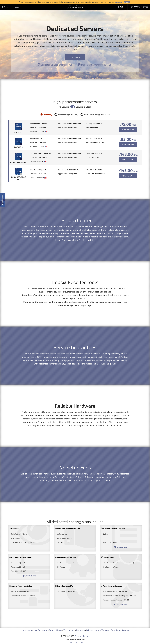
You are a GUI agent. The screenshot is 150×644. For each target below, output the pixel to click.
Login (17, 7)
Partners (80, 630)
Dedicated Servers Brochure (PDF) (55, 65)
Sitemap (126, 630)
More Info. (119, 2)
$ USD (121, 7)
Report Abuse (55, 630)
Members (27, 630)
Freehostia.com (82, 636)
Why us (90, 630)
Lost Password (40, 630)
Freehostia (75, 7)
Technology (69, 630)
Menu (5, 7)
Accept (127, 2)
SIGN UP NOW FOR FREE (139, 7)
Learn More (75, 57)
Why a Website (102, 630)
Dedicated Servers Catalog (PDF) (95, 65)
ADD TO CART (128, 129)
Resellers (115, 630)
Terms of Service (70, 643)
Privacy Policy (80, 643)
